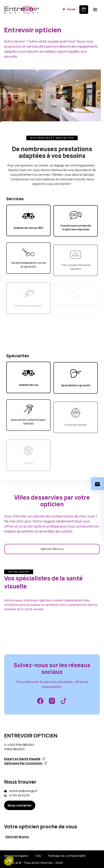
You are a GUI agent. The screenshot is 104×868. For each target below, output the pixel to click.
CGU (38, 856)
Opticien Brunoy (52, 549)
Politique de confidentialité (67, 856)
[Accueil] (22, 9)
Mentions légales (16, 856)
